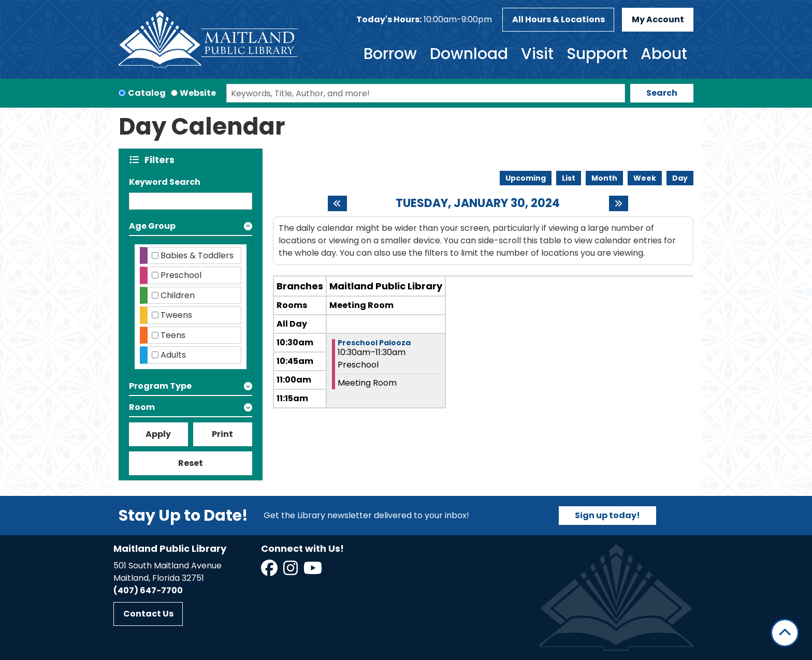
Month (604, 178)
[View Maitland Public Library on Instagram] (291, 571)
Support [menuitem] (597, 54)
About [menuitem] (664, 54)
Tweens (176, 315)
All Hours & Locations (559, 19)
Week (645, 178)
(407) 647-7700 (148, 590)
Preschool (181, 275)
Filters (162, 160)
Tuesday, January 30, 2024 (478, 203)
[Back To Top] (785, 633)
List (569, 178)
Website (198, 93)
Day (680, 178)
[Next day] (619, 203)
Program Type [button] (160, 386)
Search (662, 93)
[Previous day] (337, 203)
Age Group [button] (152, 226)
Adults (173, 355)
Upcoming (526, 178)
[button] (424, 20)
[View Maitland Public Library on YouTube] (314, 571)
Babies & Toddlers (197, 255)
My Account (658, 19)
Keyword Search (165, 182)
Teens (173, 335)
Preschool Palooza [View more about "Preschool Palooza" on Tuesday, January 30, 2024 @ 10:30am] (374, 343)
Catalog (147, 93)
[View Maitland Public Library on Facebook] (270, 571)
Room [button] (142, 407)
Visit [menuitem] (537, 54)
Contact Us (148, 614)
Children (178, 295)
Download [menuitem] (469, 54)
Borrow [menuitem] (390, 54)
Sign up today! (607, 515)
